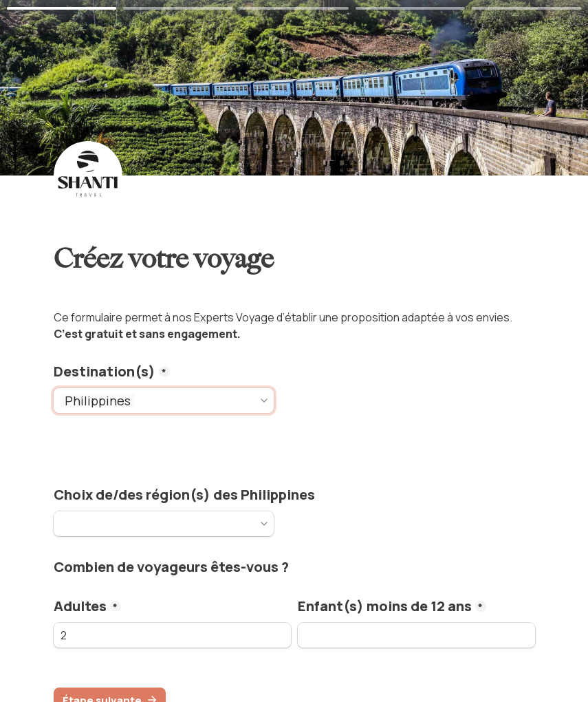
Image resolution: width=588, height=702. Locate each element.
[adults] (172, 635)
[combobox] (197, 401)
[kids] (416, 635)
